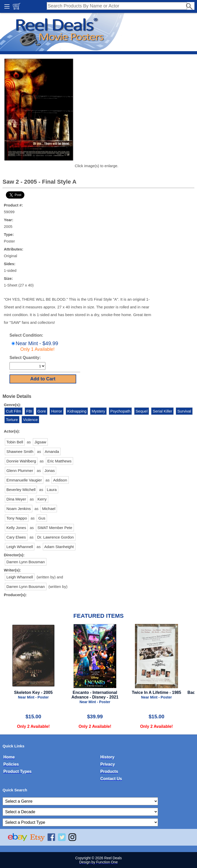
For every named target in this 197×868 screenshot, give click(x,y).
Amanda (52, 451)
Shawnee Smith (20, 451)
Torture (12, 420)
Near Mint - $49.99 (34, 346)
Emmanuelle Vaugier (24, 480)
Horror (57, 411)
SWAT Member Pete (55, 528)
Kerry (42, 499)
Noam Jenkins (19, 509)
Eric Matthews (60, 461)
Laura (52, 490)
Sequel (142, 411)
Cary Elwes (16, 537)
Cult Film (13, 411)
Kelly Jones (16, 528)
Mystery (98, 411)
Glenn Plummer (20, 471)
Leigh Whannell (20, 547)
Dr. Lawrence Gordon (56, 537)
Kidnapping (77, 411)
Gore (42, 411)
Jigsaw (40, 442)
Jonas (50, 471)
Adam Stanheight (59, 547)
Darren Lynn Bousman (26, 562)
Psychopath (120, 411)
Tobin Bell (15, 442)
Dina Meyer (16, 499)
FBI (29, 411)
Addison (60, 480)
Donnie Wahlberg (21, 461)
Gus (42, 518)
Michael (49, 509)
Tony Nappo (17, 518)
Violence (30, 420)
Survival (184, 411)
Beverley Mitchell (21, 490)
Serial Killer (162, 411)
